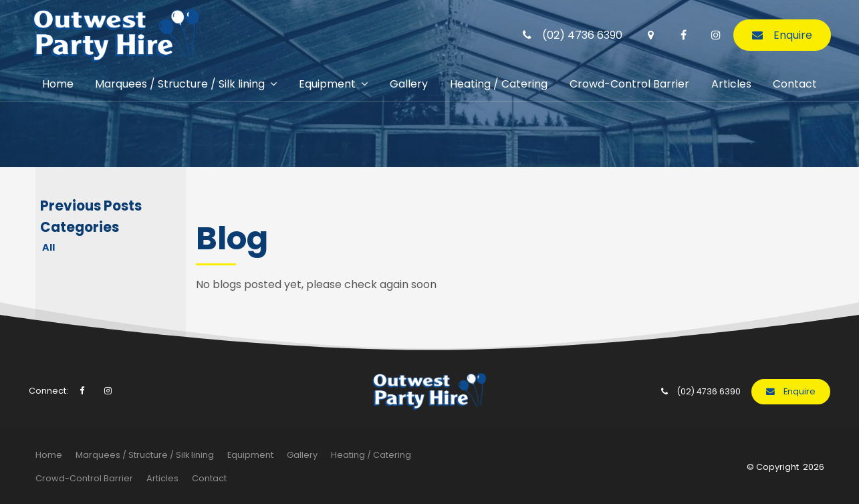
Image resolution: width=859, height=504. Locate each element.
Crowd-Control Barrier (629, 82)
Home (58, 82)
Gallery (409, 82)
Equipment (327, 82)
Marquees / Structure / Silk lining (180, 82)
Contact (795, 82)
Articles (731, 82)
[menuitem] (49, 455)
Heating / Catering (499, 82)
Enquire (793, 33)
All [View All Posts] (48, 247)
